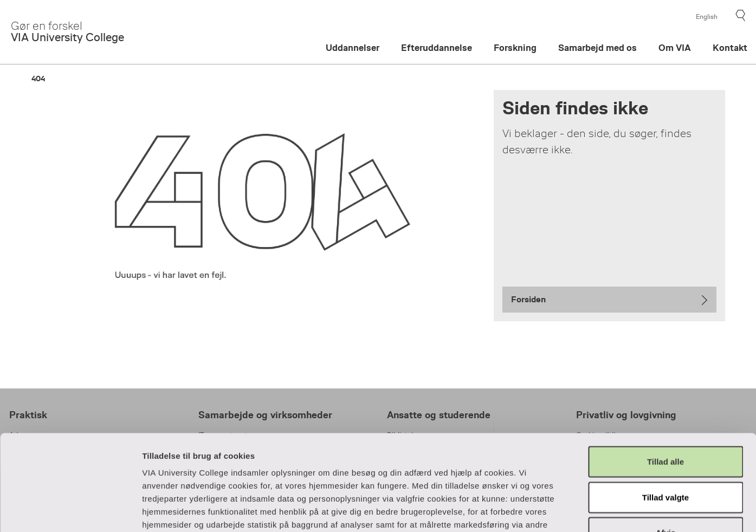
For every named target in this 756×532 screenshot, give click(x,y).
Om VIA (675, 48)
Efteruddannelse (437, 48)
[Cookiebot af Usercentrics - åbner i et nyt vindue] (70, 511)
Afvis (666, 437)
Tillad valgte (665, 402)
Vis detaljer (586, 511)
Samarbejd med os (597, 48)
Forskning (515, 48)
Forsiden (528, 299)
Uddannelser (353, 48)
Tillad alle (665, 366)
